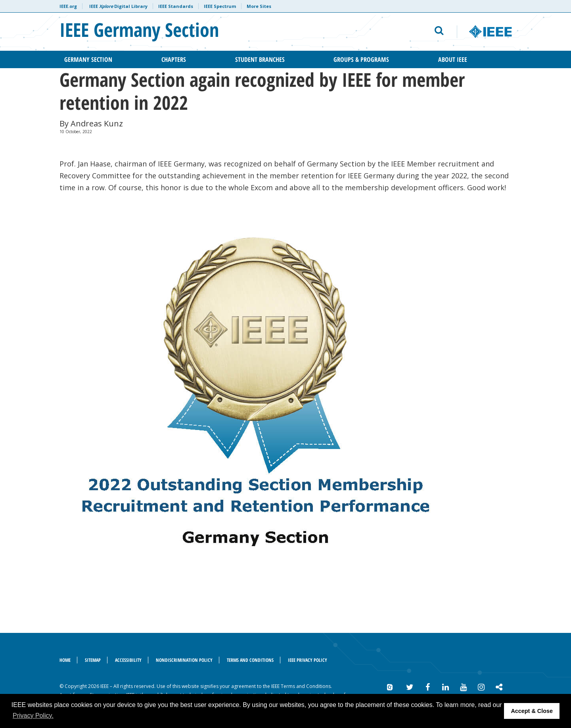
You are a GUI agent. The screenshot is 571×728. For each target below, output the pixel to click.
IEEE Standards (176, 6)
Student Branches (260, 59)
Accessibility (128, 660)
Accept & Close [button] (532, 711)
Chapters (174, 59)
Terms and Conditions (250, 660)
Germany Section (88, 59)
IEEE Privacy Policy (308, 660)
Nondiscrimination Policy (184, 660)
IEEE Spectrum (220, 6)
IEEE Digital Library (118, 6)
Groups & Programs (361, 59)
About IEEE (453, 59)
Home (65, 660)
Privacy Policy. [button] (33, 716)
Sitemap (93, 660)
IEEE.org (68, 6)
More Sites (259, 6)
